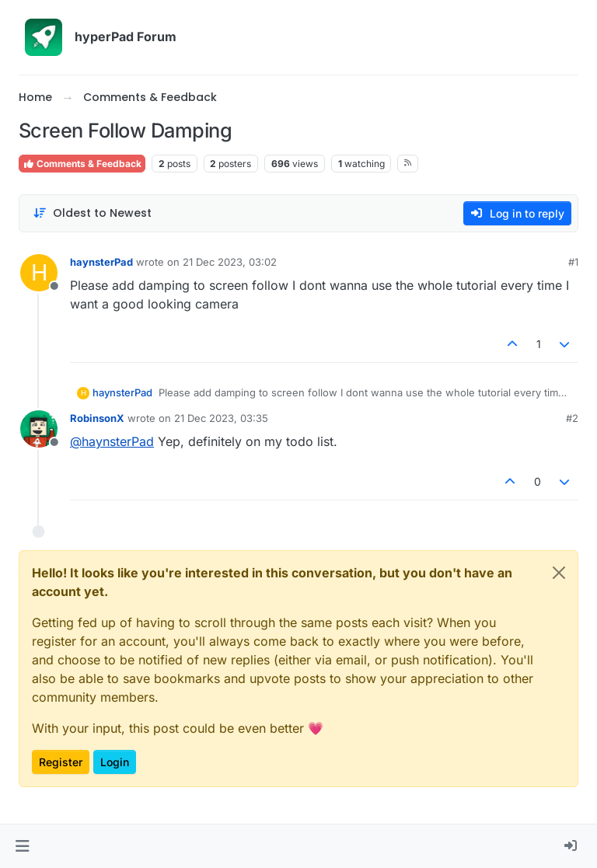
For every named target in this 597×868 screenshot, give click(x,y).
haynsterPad (101, 262)
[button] (22, 846)
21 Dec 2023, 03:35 (221, 418)
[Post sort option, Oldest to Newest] (92, 213)
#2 (572, 418)
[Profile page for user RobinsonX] (39, 429)
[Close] (559, 573)
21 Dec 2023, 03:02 (230, 262)
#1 (573, 262)
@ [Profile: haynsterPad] (112, 441)
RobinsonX (97, 418)
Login (115, 762)
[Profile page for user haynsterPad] (39, 273)
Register (61, 762)
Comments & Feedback (82, 164)
